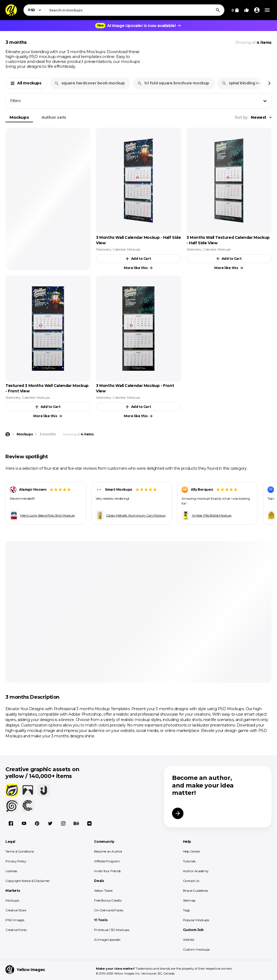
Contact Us (191, 881)
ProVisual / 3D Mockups (112, 930)
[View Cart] (235, 10)
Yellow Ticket (103, 891)
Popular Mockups (196, 920)
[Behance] (76, 823)
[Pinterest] (37, 823)
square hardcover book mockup (90, 83)
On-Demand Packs (109, 910)
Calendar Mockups (126, 249)
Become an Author (108, 851)
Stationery (104, 249)
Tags (186, 910)
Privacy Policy (16, 861)
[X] (50, 823)
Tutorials (189, 861)
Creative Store (16, 910)
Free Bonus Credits (108, 900)
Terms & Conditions (20, 851)
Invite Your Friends (107, 871)
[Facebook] (11, 823)
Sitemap (189, 900)
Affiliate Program (107, 861)
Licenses (11, 871)
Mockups (19, 117)
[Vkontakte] (89, 823)
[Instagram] (63, 823)
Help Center (192, 851)
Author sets (54, 117)
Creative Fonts (16, 930)
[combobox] (135, 10)
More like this (138, 268)
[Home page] (8, 434)
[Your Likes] (246, 10)
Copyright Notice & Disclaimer (28, 881)
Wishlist (189, 940)
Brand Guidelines (195, 891)
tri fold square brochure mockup (173, 83)
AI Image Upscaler (107, 940)
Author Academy (196, 871)
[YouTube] (24, 823)
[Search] (218, 10)
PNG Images (15, 920)
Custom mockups (196, 949)
